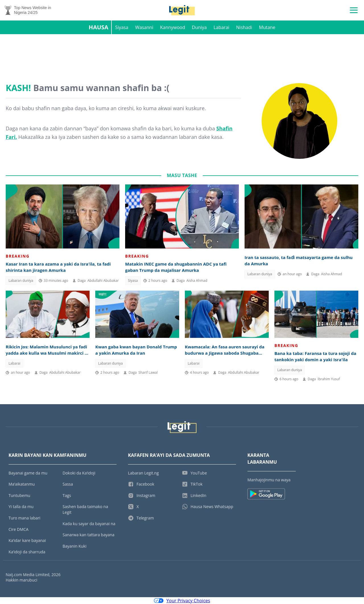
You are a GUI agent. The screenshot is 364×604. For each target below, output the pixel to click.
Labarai (221, 27)
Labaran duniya (21, 281)
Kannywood (173, 27)
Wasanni (144, 27)
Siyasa (122, 27)
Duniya (199, 27)
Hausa (99, 27)
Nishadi (244, 27)
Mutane (267, 27)
